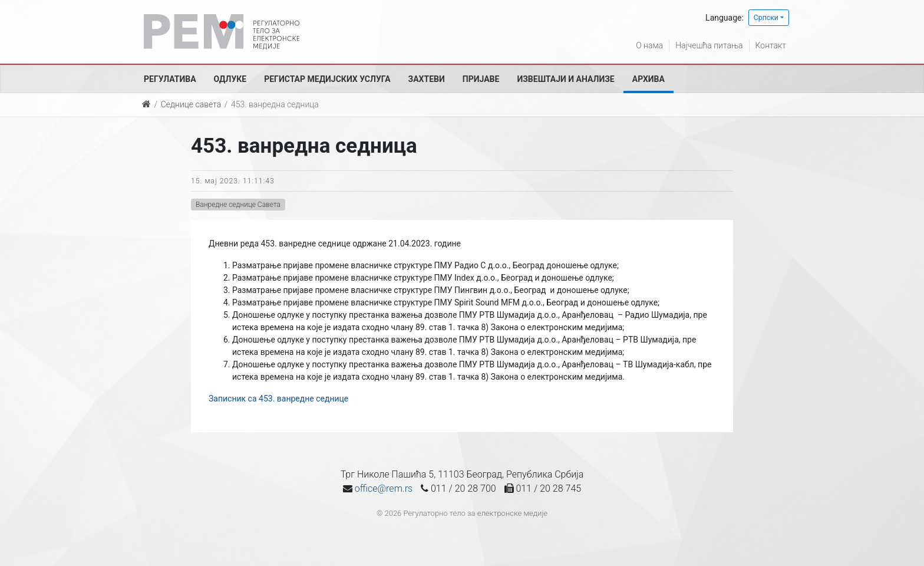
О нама (649, 45)
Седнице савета (191, 104)
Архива (649, 79)
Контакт (771, 45)
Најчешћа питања (709, 45)
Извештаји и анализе (565, 79)
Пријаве (481, 79)
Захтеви (427, 79)
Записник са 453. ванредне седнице (278, 399)
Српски (766, 18)
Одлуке (230, 79)
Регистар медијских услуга (327, 79)
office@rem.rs (384, 488)
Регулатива (170, 79)
